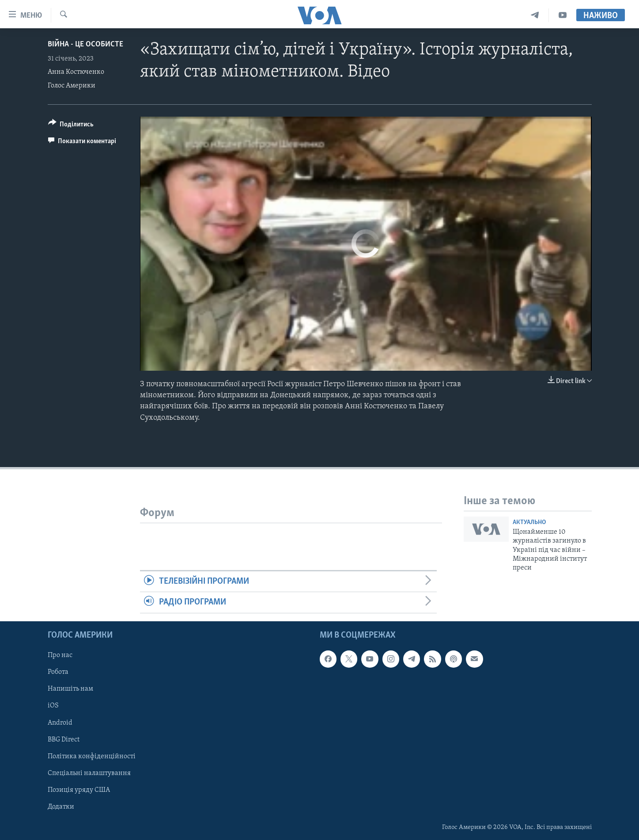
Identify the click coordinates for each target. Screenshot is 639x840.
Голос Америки (72, 86)
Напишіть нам (70, 689)
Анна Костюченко (76, 72)
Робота (58, 672)
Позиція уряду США (79, 790)
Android (60, 722)
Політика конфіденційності (92, 756)
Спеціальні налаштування (89, 773)
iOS (53, 706)
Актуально (529, 523)
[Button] (71, 126)
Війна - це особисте (85, 44)
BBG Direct (64, 739)
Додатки (61, 806)
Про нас (60, 655)
